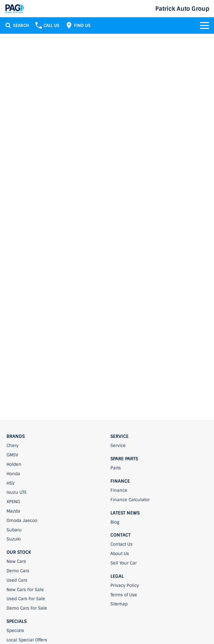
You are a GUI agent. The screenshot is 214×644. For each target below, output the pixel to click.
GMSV (12, 455)
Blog (115, 522)
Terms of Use (124, 595)
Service (118, 446)
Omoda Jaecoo (22, 520)
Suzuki (14, 539)
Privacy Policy (125, 585)
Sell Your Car (124, 563)
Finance (119, 490)
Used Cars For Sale (26, 599)
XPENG (13, 502)
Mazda (13, 511)
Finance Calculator (130, 500)
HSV (11, 483)
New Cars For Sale (25, 590)
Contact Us (121, 544)
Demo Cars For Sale (27, 608)
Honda (13, 474)
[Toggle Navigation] (205, 25)
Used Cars (17, 580)
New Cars (16, 561)
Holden (14, 464)
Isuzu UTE (17, 492)
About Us (120, 554)
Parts (116, 468)
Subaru (14, 530)
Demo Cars (18, 571)
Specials (15, 631)
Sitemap (119, 604)
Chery (13, 446)
